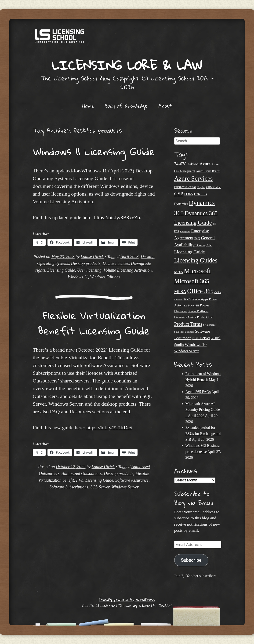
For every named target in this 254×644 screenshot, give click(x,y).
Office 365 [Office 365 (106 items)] (200, 291)
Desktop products (86, 263)
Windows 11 (78, 277)
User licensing (89, 270)
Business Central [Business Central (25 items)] (185, 187)
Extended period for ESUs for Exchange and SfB (203, 433)
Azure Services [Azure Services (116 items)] (194, 178)
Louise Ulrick (92, 257)
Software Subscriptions (69, 487)
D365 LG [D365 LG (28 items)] (200, 194)
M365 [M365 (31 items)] (179, 272)
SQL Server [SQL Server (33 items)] (201, 338)
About (165, 106)
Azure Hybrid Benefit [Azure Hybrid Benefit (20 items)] (208, 171)
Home (88, 106)
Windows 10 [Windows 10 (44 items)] (196, 344)
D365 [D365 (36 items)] (189, 194)
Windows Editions (105, 277)
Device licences (116, 263)
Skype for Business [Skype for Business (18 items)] (184, 332)
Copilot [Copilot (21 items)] (201, 187)
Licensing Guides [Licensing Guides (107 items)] (196, 260)
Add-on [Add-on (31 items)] (193, 164)
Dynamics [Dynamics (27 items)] (181, 204)
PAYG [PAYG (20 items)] (187, 299)
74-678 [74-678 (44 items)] (180, 164)
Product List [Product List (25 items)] (205, 317)
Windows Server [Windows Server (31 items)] (187, 351)
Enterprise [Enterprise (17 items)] (185, 231)
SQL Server (100, 487)
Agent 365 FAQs (198, 392)
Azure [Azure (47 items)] (205, 164)
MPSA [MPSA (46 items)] (180, 292)
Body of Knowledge (126, 106)
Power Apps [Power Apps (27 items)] (200, 299)
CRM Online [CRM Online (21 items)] (214, 187)
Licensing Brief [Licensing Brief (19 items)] (204, 245)
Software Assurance (132, 480)
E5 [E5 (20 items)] (214, 224)
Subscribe (191, 560)
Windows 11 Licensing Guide (94, 151)
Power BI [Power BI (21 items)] (194, 306)
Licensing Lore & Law (127, 65)
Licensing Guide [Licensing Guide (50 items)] (190, 252)
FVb (80, 480)
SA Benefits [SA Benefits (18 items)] (209, 325)
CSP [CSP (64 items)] (179, 194)
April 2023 (130, 257)
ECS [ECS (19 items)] (177, 231)
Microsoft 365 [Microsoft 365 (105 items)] (192, 281)
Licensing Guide (61, 270)
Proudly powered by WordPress (127, 599)
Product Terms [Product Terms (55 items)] (188, 324)
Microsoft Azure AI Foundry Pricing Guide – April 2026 (203, 410)
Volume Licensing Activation (128, 270)
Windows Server (125, 487)
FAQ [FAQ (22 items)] (197, 238)
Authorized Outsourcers (82, 473)
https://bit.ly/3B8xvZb (117, 217)
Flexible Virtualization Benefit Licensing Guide (94, 323)
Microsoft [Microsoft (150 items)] (197, 271)
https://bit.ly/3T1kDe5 (109, 428)
